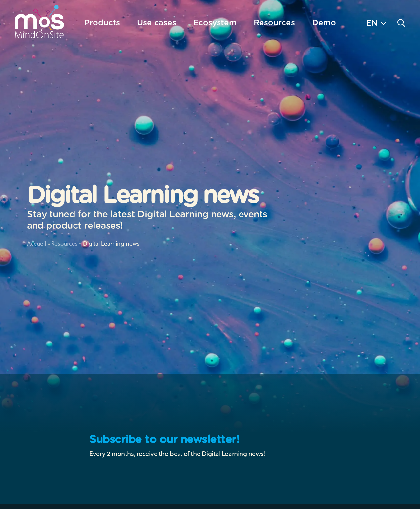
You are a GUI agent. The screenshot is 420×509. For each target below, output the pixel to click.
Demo (324, 22)
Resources (64, 243)
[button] (376, 23)
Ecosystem (215, 22)
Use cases (157, 22)
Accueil (36, 243)
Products (102, 22)
